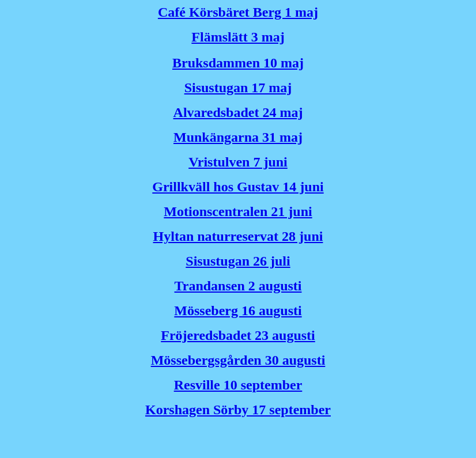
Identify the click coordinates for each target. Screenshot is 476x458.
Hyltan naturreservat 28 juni (238, 236)
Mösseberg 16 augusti (238, 311)
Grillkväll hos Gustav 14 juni (238, 187)
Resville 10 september (238, 385)
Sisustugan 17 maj (238, 88)
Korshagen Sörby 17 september (238, 410)
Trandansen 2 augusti (238, 286)
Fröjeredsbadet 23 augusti (238, 335)
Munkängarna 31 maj (238, 137)
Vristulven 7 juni (238, 162)
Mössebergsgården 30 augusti (238, 360)
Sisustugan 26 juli (238, 261)
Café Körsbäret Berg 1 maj (238, 12)
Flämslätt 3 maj (238, 37)
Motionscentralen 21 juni (238, 211)
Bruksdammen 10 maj (238, 63)
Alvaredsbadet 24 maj (238, 112)
